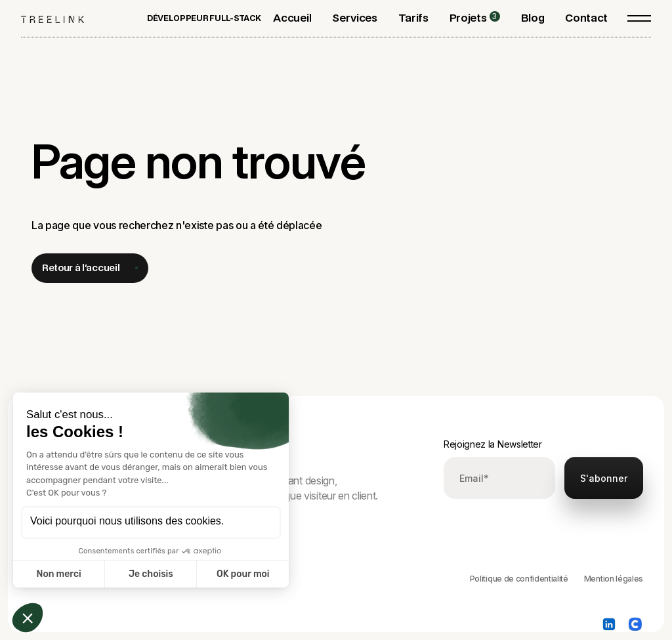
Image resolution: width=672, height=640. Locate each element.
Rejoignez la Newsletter (493, 444)
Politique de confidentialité (519, 579)
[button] (354, 18)
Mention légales (614, 579)
